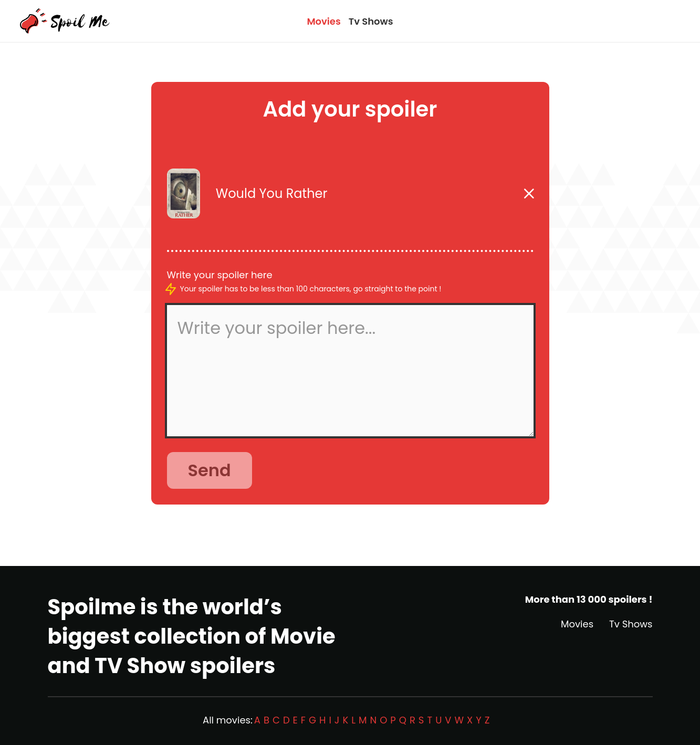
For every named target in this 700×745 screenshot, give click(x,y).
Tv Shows (371, 21)
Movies (323, 21)
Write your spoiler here (220, 275)
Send (210, 470)
